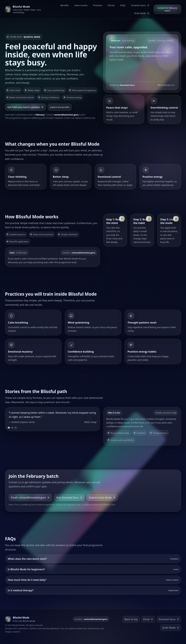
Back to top (131, 619)
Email (148, 619)
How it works (81, 5)
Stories (111, 5)
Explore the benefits (60, 107)
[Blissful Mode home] (27, 9)
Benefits (65, 5)
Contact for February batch (167, 9)
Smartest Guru (140, 5)
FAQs (123, 5)
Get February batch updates (26, 107)
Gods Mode (142, 13)
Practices (98, 5)
